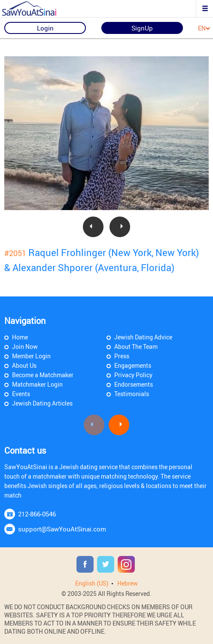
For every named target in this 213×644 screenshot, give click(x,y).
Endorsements (134, 384)
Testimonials (132, 394)
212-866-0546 (37, 514)
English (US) (92, 583)
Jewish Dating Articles (42, 403)
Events (21, 394)
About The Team (136, 346)
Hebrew (128, 583)
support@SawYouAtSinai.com (62, 529)
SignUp (142, 28)
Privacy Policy (133, 375)
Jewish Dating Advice (143, 337)
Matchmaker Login (37, 384)
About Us (24, 365)
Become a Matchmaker (43, 375)
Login (45, 28)
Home (20, 337)
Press (122, 356)
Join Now (25, 346)
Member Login (31, 356)
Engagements (133, 365)
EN (204, 29)
